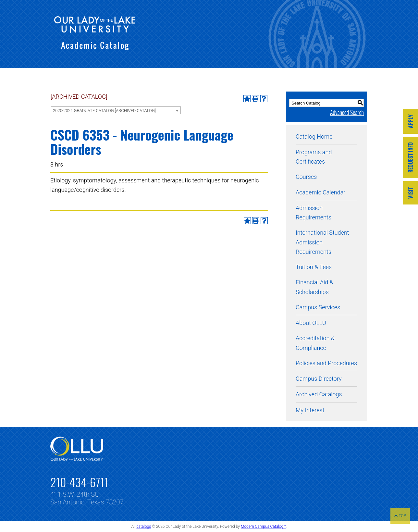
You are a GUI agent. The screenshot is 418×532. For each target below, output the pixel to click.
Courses (306, 177)
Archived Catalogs (319, 394)
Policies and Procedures (326, 363)
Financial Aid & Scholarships (314, 287)
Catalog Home (314, 136)
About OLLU (311, 323)
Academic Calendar (320, 192)
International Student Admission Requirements (322, 242)
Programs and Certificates (314, 157)
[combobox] (116, 110)
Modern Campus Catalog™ (263, 526)
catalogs (144, 526)
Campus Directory (319, 379)
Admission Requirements (313, 213)
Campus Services (318, 307)
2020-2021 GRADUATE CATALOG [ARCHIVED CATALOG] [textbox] (104, 111)
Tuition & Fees (314, 267)
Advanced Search (347, 112)
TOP (400, 516)
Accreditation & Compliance (315, 343)
